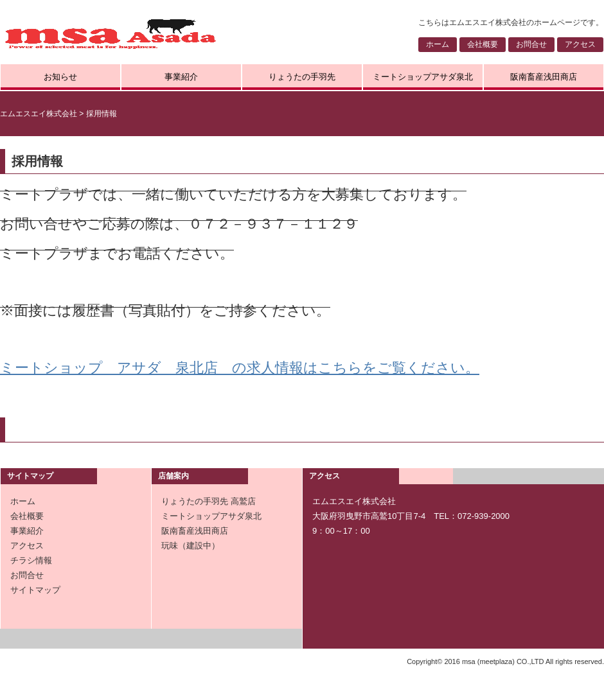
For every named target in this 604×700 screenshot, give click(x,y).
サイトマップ (35, 590)
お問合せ (531, 44)
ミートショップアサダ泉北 (423, 77)
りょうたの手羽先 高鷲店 (209, 501)
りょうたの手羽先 (302, 77)
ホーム (438, 44)
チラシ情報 (31, 560)
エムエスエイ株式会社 (39, 114)
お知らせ (60, 77)
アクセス (580, 44)
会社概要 (483, 44)
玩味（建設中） (191, 546)
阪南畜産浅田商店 (544, 77)
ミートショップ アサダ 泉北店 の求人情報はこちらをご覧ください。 (240, 368)
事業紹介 (181, 77)
